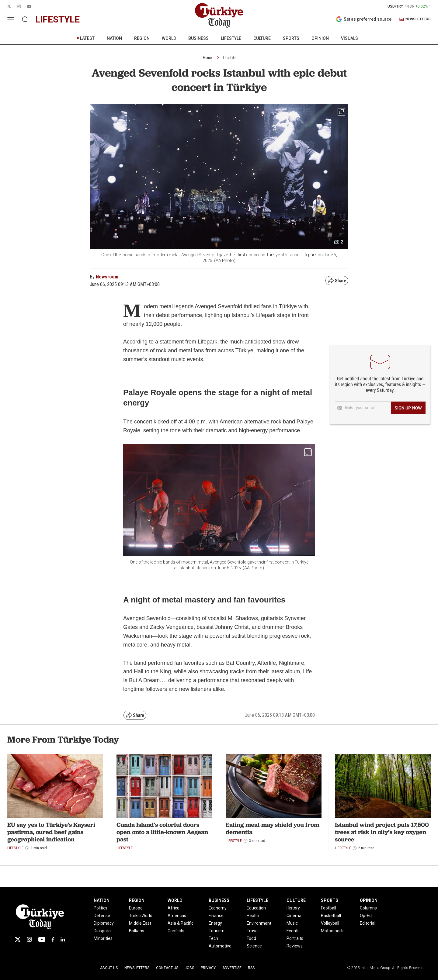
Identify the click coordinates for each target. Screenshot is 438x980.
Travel (253, 931)
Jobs (189, 968)
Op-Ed (366, 916)
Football (328, 908)
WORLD (169, 38)
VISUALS (349, 38)
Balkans (137, 931)
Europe (136, 908)
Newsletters (137, 968)
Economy (218, 908)
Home (207, 58)
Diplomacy (104, 923)
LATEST (87, 38)
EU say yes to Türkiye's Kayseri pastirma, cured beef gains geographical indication (51, 832)
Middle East (140, 923)
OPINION (320, 38)
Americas (177, 916)
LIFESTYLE (231, 38)
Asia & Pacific (181, 923)
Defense (102, 916)
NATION (114, 38)
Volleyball (330, 923)
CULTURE (262, 38)
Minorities (103, 938)
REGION (142, 38)
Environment (259, 923)
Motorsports (333, 931)
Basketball (331, 916)
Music (292, 923)
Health (253, 916)
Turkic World (141, 916)
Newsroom (107, 277)
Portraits (295, 938)
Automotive (220, 946)
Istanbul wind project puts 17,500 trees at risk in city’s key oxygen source (382, 832)
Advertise (232, 968)
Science (254, 946)
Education (256, 908)
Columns (368, 908)
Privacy (208, 968)
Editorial (368, 923)
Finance (216, 916)
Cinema (294, 916)
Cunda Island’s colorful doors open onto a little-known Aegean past (162, 832)
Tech (213, 938)
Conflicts (176, 931)
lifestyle (57, 19)
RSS (251, 968)
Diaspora (102, 931)
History (293, 908)
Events (293, 931)
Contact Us (167, 968)
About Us (109, 968)
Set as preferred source (364, 19)
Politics (101, 908)
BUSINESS (198, 38)
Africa (174, 908)
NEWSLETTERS (415, 19)
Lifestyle (229, 58)
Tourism (217, 931)
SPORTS (291, 38)
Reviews (295, 946)
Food (251, 938)
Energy (215, 923)
